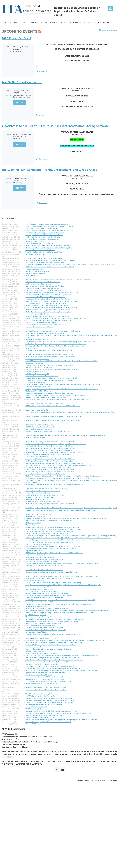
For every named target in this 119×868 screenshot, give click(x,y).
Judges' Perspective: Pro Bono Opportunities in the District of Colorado (49, 226)
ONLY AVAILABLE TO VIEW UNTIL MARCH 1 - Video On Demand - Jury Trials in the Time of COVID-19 (58, 604)
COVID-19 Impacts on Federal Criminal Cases (40, 625)
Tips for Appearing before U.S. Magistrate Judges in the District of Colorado (50, 448)
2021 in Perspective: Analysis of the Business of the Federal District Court (50, 504)
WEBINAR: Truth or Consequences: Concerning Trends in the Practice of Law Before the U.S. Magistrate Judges (62, 563)
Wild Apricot (93, 780)
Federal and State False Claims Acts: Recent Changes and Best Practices (49, 393)
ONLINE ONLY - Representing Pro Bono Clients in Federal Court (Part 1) (49, 521)
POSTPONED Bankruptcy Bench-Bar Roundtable (41, 228)
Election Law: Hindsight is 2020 (36, 606)
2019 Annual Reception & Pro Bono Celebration (41, 683)
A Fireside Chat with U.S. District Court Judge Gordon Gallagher (46, 303)
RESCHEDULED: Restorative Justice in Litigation (41, 323)
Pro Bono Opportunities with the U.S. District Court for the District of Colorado (51, 378)
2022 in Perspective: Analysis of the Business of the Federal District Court (50, 442)
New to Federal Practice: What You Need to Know (42, 591)
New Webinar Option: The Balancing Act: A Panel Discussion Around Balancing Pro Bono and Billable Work (60, 342)
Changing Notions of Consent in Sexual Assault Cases (43, 491)
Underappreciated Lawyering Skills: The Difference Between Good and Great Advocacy (54, 634)
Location (8, 51)
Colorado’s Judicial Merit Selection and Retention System (44, 628)
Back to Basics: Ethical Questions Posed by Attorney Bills (44, 598)
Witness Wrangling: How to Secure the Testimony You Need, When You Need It (51, 301)
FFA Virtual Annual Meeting (35, 254)
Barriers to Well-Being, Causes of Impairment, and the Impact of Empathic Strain (52, 307)
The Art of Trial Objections (34, 525)
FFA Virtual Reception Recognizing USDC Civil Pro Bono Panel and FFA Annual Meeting (54, 484)
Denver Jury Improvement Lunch (36, 707)
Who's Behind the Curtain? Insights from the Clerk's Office (45, 286)
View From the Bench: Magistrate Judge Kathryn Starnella (45, 333)
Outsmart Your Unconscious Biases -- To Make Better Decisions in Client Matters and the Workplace (58, 478)
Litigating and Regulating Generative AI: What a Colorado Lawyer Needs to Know (52, 292)
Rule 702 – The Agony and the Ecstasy (38, 544)
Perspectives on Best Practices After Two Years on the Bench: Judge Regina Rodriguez (54, 416)
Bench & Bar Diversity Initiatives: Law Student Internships (44, 570)
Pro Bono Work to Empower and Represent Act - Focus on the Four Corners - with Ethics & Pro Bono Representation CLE (65, 640)
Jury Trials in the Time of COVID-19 (37, 632)
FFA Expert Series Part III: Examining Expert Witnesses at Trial (46, 397)
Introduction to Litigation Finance (37, 647)
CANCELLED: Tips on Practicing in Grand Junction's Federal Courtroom (49, 698)
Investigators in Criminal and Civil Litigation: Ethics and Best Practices (49, 450)
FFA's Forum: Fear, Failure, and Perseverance (40, 425)
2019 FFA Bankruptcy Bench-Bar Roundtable (40, 696)
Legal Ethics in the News (34, 551)
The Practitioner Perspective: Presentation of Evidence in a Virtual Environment (52, 621)
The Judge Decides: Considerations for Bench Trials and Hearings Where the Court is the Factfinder (58, 280)
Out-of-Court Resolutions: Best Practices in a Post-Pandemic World (47, 593)
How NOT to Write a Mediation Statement (39, 243)
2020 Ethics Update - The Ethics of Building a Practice (43, 623)
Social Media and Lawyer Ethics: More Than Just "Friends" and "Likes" (48, 722)
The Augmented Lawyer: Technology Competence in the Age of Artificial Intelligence (53, 617)
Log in (110, 9)
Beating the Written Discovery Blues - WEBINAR (41, 561)
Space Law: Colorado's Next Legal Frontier (39, 429)
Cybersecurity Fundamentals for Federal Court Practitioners (45, 673)
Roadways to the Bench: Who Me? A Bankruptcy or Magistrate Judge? (48, 467)
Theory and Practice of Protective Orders (39, 367)
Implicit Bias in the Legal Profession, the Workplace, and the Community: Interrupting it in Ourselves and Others (62, 670)
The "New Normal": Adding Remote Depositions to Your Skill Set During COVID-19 (52, 658)
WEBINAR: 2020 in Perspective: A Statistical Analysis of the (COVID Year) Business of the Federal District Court (62, 576)
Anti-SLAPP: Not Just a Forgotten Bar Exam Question (43, 282)
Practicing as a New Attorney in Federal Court (41, 717)
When (9, 47)
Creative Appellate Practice (35, 580)
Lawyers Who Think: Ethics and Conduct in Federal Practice (45, 495)
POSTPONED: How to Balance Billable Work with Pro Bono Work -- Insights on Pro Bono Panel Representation (61, 361)
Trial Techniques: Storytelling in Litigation (39, 587)
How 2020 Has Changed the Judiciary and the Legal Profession (46, 630)
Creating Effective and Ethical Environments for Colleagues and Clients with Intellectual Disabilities (59, 399)
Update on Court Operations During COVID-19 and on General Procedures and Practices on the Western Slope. (62, 655)
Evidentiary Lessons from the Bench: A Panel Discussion (44, 705)
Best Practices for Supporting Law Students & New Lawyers (45, 233)
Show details (43, 71)
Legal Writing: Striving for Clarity (36, 615)
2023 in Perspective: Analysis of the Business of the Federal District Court (50, 356)
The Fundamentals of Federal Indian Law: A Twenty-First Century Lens (48, 312)
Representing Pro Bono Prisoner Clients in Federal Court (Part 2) (47, 489)
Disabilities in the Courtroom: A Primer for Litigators (43, 237)
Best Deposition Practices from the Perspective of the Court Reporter (49, 595)
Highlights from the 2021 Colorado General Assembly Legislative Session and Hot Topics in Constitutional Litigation (63, 585)
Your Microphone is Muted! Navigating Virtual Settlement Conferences (49, 649)
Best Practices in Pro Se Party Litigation (39, 675)
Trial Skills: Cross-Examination (22, 82)
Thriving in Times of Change (35, 241)
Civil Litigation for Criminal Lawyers (37, 359)
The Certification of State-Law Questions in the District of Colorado (48, 310)
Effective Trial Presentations (35, 724)
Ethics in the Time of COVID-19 (36, 651)
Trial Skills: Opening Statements (36, 273)
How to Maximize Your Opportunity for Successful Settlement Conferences (50, 469)
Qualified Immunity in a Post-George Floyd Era (41, 638)
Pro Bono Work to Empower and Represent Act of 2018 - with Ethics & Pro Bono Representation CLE (58, 713)
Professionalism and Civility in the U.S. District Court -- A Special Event (49, 295)
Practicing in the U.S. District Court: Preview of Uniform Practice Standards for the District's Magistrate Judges (62, 389)
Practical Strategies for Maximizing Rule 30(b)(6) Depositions (46, 325)
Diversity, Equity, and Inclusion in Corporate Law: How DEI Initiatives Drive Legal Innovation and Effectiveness (62, 540)
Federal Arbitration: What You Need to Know (40, 493)
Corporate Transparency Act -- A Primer (38, 386)
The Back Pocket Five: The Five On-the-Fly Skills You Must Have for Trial (49, 245)
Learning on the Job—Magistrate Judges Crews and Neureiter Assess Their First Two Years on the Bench (60, 613)
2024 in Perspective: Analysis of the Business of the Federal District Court (50, 267)
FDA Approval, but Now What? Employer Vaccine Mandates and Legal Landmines (52, 572)
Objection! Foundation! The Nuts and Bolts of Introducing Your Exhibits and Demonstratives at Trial (58, 465)
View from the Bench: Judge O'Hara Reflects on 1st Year (44, 252)
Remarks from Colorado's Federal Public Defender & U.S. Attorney (47, 533)
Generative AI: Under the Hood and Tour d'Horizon (42, 376)
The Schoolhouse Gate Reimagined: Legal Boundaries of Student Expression (50, 260)
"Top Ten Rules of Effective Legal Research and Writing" (44, 715)
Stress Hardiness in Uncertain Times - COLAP (40, 589)
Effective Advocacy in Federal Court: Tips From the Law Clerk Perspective (50, 472)
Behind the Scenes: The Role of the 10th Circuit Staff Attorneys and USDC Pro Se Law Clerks (56, 318)
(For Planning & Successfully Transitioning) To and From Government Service (51, 531)
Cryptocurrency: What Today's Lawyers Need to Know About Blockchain (49, 454)
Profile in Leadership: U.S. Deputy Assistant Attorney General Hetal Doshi (49, 365)
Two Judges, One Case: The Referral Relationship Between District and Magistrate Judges (55, 346)
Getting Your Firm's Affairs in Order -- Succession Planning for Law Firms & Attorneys (53, 546)
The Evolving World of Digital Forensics (38, 391)
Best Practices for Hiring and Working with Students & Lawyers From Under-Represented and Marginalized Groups (63, 384)
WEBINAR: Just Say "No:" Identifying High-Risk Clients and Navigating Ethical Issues (53, 668)
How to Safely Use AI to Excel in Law (37, 314)
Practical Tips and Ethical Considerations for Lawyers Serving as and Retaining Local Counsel (56, 444)
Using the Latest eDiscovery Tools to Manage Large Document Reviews (49, 224)
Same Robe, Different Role (34, 363)
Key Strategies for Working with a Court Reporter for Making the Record (49, 230)
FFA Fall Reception (32, 275)
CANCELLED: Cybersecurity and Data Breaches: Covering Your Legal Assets (50, 431)
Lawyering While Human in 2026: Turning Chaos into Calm (44, 235)
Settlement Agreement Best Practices (38, 284)
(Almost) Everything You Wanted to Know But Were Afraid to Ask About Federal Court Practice (57, 395)
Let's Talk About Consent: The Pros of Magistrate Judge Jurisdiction (48, 316)
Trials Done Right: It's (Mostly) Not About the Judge (42, 501)
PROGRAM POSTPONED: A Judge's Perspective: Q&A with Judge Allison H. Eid (51, 666)
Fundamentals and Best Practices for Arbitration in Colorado (45, 297)
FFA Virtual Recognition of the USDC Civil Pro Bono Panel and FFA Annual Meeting (53, 331)
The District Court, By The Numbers (37, 709)
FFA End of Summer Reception (35, 437)
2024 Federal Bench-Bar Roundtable (37, 339)
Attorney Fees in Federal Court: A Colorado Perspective (44, 258)
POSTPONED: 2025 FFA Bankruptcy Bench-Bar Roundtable (45, 263)
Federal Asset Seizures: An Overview (37, 271)
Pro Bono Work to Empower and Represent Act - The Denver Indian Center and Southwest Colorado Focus (60, 510)
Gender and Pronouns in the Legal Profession (40, 250)
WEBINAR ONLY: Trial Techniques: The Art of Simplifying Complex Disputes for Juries (53, 529)
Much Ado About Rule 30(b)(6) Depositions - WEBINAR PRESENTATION (49, 578)
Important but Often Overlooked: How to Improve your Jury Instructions (49, 354)
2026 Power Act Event (16, 38)
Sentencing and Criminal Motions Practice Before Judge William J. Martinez (50, 459)
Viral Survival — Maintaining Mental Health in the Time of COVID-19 (48, 662)
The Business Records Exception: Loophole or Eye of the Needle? (47, 305)
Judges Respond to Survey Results (37, 410)
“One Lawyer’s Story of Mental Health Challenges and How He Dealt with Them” (52, 711)
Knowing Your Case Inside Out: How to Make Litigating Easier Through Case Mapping (53, 583)
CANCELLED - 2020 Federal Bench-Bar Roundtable (42, 664)
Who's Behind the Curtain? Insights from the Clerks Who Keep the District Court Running (55, 463)
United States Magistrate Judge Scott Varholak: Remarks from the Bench (49, 702)
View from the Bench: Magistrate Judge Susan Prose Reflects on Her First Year (51, 369)
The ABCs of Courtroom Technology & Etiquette (41, 497)
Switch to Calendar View (109, 30)
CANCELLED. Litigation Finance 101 (37, 374)
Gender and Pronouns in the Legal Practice (39, 327)
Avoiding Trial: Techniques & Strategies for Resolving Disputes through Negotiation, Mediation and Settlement (62, 720)
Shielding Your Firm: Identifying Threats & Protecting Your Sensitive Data (49, 461)
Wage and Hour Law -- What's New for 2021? (40, 602)
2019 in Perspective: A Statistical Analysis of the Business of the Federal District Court (54, 643)
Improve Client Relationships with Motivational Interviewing (45, 474)
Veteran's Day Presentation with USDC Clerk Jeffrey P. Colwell (46, 690)
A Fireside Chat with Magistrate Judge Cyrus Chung (42, 239)
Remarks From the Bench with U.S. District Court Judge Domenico (47, 677)
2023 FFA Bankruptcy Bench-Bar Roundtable (40, 427)
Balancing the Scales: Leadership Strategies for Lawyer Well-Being (47, 299)
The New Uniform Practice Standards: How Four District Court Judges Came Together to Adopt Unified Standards (63, 476)
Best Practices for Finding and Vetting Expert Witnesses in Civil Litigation (50, 446)
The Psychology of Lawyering (35, 516)
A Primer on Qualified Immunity (36, 382)
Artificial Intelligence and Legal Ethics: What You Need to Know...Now (48, 320)
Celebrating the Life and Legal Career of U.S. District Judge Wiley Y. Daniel (50, 700)
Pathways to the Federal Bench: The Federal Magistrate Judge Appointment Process (53, 527)
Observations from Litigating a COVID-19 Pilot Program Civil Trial (47, 608)
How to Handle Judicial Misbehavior (37, 457)
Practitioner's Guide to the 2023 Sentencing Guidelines (44, 404)
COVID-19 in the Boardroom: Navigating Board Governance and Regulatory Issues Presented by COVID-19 (60, 600)
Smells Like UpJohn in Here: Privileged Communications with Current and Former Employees (56, 344)
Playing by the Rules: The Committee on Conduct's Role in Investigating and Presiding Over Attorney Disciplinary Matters (66, 435)
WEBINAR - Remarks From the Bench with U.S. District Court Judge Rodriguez (51, 548)
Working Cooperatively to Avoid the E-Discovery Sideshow (45, 679)
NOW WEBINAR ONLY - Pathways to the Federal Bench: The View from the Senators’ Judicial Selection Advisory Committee (66, 518)
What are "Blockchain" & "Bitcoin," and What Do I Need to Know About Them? (51, 645)
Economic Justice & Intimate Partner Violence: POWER (44, 566)
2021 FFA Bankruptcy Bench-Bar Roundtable (40, 557)
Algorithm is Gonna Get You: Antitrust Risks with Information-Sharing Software (55, 126)
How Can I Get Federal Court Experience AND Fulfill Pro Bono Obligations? (50, 542)
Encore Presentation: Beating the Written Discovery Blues (45, 559)
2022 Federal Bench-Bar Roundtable (37, 499)
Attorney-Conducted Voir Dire (35, 371)
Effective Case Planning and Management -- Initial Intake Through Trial (49, 248)
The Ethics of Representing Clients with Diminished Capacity (46, 687)
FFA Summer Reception (33, 523)
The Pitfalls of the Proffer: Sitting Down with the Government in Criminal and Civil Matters (55, 452)
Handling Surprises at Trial (34, 269)
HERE (49, 761)
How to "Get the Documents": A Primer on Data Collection (45, 290)
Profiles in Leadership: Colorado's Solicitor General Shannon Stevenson (49, 350)
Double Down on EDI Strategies (36, 555)
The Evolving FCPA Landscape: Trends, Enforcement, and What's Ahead (49, 170)
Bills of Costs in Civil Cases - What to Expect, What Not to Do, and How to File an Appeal (54, 660)
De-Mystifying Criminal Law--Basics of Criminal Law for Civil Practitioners (49, 380)
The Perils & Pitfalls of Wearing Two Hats (39, 514)
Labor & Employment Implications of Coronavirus (41, 653)
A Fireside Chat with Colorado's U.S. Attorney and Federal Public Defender (50, 681)
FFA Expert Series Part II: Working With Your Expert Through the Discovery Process (53, 420)
